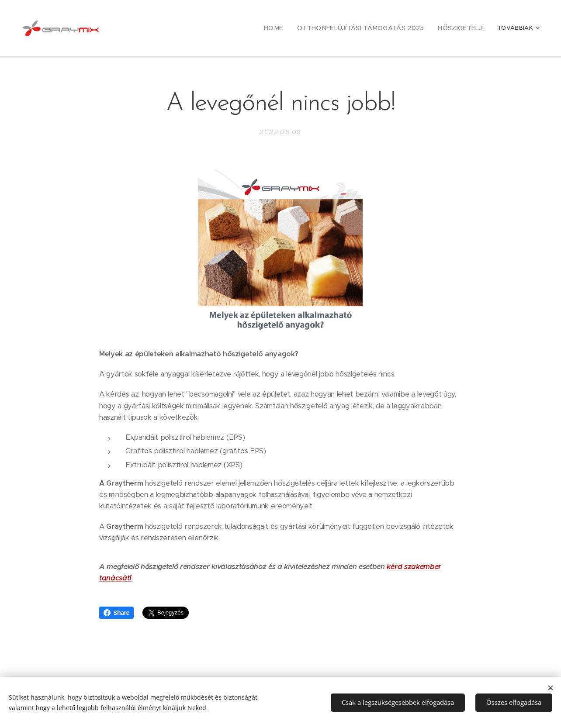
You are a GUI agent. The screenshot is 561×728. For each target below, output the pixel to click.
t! (129, 578)
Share (116, 613)
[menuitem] (292, 28)
